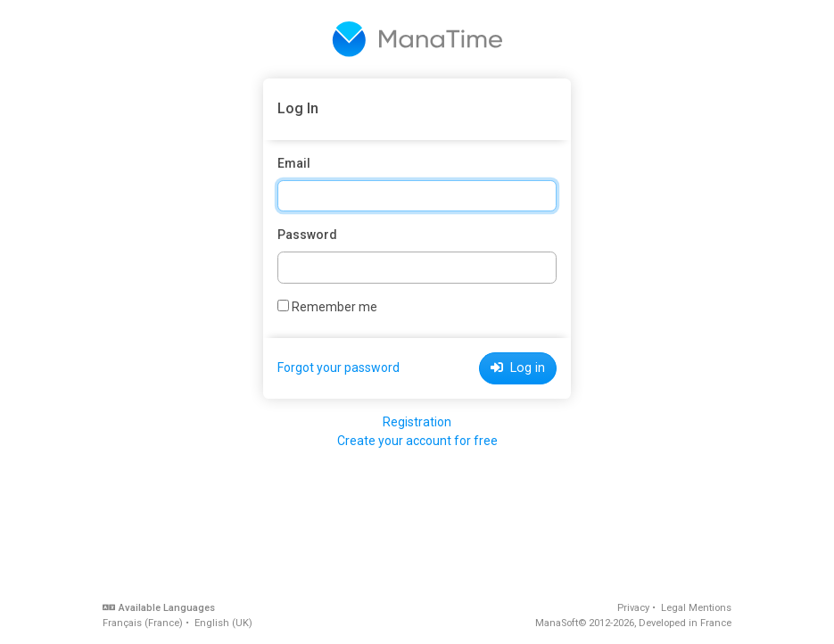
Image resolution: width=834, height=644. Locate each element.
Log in (518, 368)
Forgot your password (339, 367)
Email (294, 163)
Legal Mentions (696, 608)
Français (143, 623)
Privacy (633, 608)
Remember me (327, 307)
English (223, 623)
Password (307, 235)
